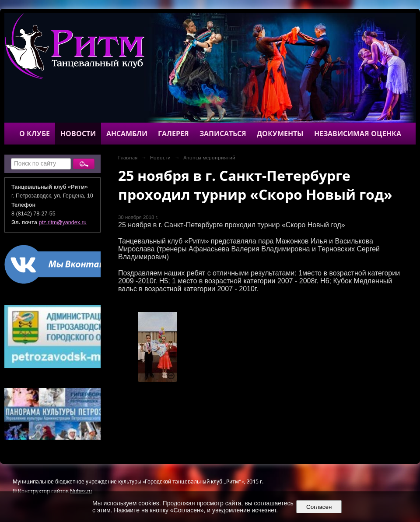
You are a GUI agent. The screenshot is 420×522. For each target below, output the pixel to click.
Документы (280, 134)
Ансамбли (127, 134)
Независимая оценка (358, 134)
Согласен (319, 507)
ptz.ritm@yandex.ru (63, 222)
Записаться (223, 134)
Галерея (173, 134)
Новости (78, 134)
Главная (128, 158)
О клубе (35, 134)
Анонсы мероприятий (209, 158)
